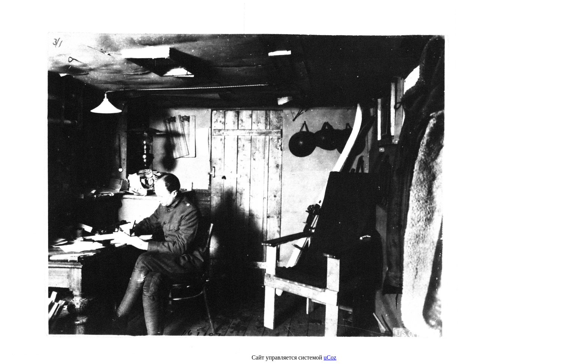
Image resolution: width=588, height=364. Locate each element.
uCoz (330, 357)
